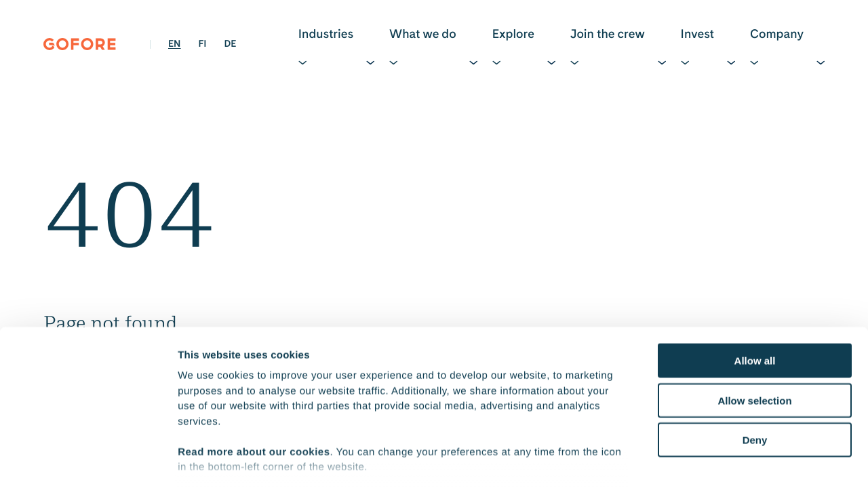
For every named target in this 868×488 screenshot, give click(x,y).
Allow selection (754, 318)
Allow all (755, 279)
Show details (712, 461)
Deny (755, 358)
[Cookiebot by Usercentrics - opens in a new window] (88, 462)
